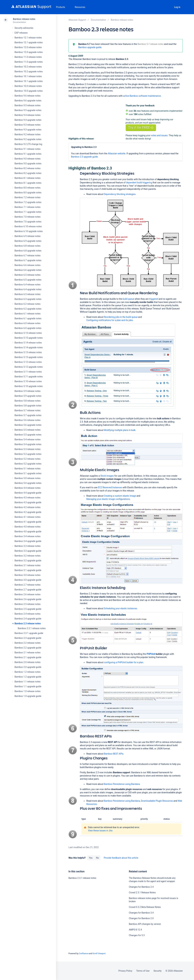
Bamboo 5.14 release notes (28, 343)
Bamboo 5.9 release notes (28, 391)
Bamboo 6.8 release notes (28, 246)
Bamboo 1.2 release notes (28, 672)
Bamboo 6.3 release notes (28, 294)
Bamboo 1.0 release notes (28, 691)
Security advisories (24, 28)
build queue (128, 299)
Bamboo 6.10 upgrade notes (29, 231)
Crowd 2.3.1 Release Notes (142, 893)
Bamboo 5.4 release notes (28, 439)
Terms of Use (143, 971)
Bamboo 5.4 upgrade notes (28, 444)
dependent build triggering (139, 183)
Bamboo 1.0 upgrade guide (28, 696)
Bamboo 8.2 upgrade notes (28, 173)
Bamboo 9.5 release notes (28, 105)
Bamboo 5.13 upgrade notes (29, 357)
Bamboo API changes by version (145, 924)
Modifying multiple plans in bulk (120, 430)
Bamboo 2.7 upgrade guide (28, 590)
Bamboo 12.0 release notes (28, 47)
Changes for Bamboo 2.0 (141, 918)
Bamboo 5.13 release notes (28, 352)
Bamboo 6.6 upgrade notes (28, 270)
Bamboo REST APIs (114, 754)
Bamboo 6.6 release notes (28, 265)
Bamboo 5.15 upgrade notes (29, 338)
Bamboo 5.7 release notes (28, 410)
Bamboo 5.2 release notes (28, 459)
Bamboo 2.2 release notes (28, 643)
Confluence (84, 954)
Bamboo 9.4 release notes (28, 115)
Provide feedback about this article (121, 858)
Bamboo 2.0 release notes (28, 662)
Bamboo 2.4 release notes (28, 614)
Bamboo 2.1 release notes (28, 653)
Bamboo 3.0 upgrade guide (28, 580)
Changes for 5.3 (137, 935)
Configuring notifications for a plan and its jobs (110, 320)
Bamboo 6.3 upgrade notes (28, 299)
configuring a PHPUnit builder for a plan (123, 662)
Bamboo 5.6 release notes (28, 420)
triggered (154, 299)
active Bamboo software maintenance (142, 96)
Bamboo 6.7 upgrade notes (28, 260)
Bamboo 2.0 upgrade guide (28, 667)
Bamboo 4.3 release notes (28, 498)
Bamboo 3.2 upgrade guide (28, 561)
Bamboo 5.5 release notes (28, 430)
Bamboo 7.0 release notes (28, 217)
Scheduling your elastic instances (120, 608)
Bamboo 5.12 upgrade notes (29, 367)
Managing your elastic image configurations (108, 499)
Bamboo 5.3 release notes (28, 449)
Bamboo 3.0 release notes (28, 575)
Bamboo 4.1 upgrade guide (28, 522)
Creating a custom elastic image (120, 496)
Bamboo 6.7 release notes (28, 255)
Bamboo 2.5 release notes (28, 604)
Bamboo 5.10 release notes (28, 381)
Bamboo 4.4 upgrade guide (28, 493)
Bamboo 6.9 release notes (28, 236)
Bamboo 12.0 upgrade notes (29, 52)
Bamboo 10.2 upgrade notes (29, 71)
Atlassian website (117, 153)
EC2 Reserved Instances (110, 487)
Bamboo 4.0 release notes (28, 527)
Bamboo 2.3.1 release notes (32, 628)
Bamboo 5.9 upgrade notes (28, 396)
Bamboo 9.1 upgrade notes (28, 154)
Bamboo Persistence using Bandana (122, 784)
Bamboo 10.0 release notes (28, 86)
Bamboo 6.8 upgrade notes (28, 251)
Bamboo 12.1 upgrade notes (29, 42)
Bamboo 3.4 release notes (28, 536)
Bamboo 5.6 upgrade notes (28, 425)
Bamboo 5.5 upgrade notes (28, 435)
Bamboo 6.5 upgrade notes (28, 280)
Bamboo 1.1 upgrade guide (28, 686)
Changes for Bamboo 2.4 (141, 887)
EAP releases (21, 33)
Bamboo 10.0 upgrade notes (29, 91)
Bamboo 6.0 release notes (28, 323)
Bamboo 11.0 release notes (28, 57)
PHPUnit (151, 654)
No (98, 858)
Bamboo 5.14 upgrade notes (29, 347)
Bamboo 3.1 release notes (28, 565)
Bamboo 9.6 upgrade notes (28, 101)
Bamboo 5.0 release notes (28, 478)
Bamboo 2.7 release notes (28, 585)
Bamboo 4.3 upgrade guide (28, 502)
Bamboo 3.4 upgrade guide (28, 541)
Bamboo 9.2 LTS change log (28, 144)
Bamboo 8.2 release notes (28, 168)
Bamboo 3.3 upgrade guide (28, 551)
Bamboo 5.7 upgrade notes (28, 415)
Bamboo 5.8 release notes (28, 401)
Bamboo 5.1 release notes (28, 469)
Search (168, 7)
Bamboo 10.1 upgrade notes (29, 81)
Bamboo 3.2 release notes (28, 556)
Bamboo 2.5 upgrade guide (28, 609)
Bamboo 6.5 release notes (28, 275)
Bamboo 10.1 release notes (28, 76)
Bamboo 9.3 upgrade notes (28, 130)
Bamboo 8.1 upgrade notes (28, 183)
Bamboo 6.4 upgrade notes (28, 289)
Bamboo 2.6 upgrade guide (28, 599)
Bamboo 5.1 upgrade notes (28, 473)
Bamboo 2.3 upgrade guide (28, 638)
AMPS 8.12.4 (135, 930)
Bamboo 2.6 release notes (28, 594)
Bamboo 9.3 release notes (28, 125)
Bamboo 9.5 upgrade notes (28, 110)
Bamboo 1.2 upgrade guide (28, 677)
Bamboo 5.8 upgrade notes (28, 406)
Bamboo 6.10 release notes (28, 226)
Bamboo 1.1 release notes (28, 682)
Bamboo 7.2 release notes (28, 197)
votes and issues (159, 135)
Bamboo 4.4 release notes (28, 488)
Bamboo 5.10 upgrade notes (29, 386)
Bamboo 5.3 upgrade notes (28, 454)
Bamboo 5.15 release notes (28, 333)
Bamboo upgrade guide (90, 47)
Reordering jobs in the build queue (121, 317)
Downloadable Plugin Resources (157, 801)
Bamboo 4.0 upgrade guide (28, 531)
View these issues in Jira (100, 831)
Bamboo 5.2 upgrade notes (28, 464)
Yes (91, 858)
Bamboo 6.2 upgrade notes (28, 309)
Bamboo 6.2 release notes (28, 304)
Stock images (107, 476)
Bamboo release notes (24, 19)
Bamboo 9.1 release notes (28, 149)
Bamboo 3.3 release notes (28, 546)
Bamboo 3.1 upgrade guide (28, 570)
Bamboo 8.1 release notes (28, 178)
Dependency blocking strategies (120, 194)
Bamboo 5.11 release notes (28, 372)
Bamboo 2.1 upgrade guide (28, 657)
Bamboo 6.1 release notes (28, 314)
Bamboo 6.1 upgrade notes (28, 318)
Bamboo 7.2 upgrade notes (28, 202)
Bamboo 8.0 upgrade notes (28, 193)
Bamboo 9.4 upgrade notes (28, 120)
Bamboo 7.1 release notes (28, 207)
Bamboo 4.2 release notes (28, 507)
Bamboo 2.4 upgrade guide (28, 619)
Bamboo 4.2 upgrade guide (28, 512)
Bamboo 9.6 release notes (28, 96)
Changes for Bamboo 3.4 (141, 913)
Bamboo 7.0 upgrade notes (28, 222)
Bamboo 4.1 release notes (28, 517)
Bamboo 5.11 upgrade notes (29, 377)
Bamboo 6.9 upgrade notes (28, 241)
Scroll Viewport (99, 954)
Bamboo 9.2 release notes (28, 134)
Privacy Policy (125, 971)
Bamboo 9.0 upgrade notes (28, 163)
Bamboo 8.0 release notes (28, 188)
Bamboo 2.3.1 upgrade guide (29, 633)
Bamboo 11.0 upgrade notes (29, 62)
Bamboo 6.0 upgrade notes (28, 328)
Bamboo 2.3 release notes (28, 623)
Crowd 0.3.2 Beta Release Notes (145, 907)
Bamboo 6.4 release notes (28, 285)
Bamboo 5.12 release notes (28, 362)
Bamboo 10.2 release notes (28, 67)
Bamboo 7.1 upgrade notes (28, 212)
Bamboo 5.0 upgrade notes (28, 483)
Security (157, 971)
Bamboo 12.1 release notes (28, 38)
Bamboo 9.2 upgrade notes (28, 139)
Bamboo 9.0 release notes (28, 159)
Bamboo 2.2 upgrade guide (28, 648)
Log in (177, 7)
